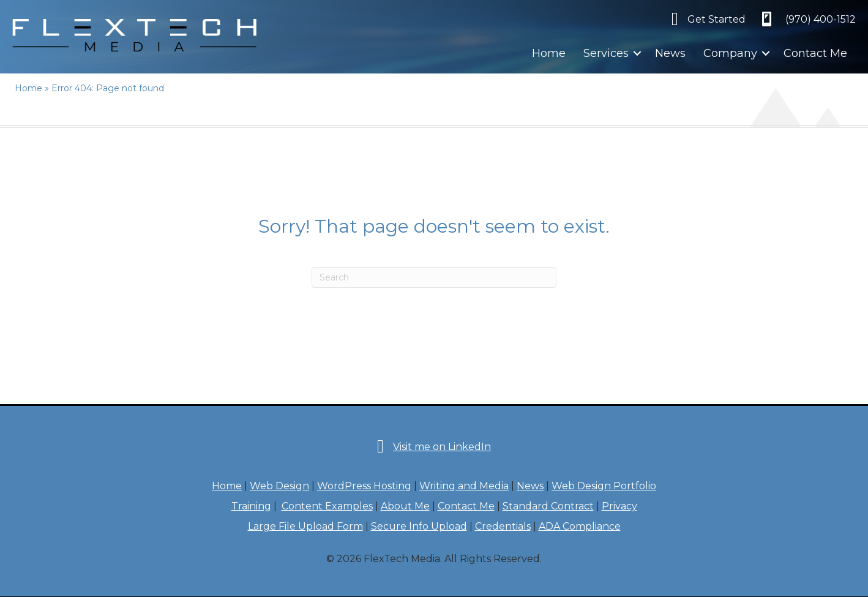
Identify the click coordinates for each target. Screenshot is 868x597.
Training (251, 506)
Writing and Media (464, 486)
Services (606, 53)
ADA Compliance (580, 526)
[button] (637, 53)
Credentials (503, 526)
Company (730, 53)
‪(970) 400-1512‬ (821, 19)
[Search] (434, 277)
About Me (405, 506)
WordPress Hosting (364, 486)
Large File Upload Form (305, 526)
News (670, 53)
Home (549, 53)
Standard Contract (548, 506)
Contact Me (815, 53)
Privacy (619, 506)
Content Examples (327, 506)
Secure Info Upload (419, 526)
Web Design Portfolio (604, 486)
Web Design (279, 486)
